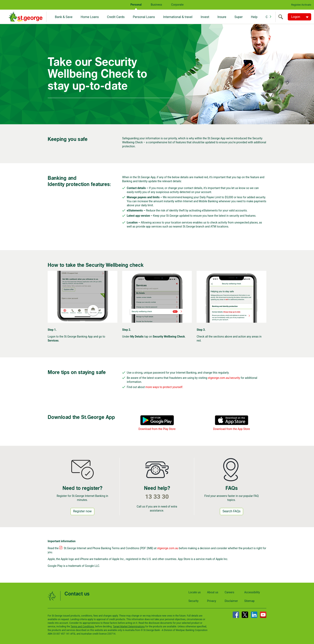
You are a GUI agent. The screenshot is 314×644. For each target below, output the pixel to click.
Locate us (195, 592)
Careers (229, 592)
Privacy (212, 601)
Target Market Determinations (129, 627)
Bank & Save (64, 17)
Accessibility (252, 592)
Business (156, 5)
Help (254, 17)
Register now (82, 511)
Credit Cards (116, 17)
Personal (136, 5)
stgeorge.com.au (168, 548)
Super (239, 17)
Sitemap (249, 601)
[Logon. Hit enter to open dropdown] (299, 17)
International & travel (178, 17)
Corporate (177, 5)
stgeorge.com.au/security (224, 378)
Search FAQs (231, 511)
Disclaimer (231, 601)
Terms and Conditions (82, 627)
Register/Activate (301, 5)
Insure (222, 17)
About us (213, 592)
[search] (282, 17)
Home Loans (90, 17)
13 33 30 (157, 497)
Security (193, 601)
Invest (205, 17)
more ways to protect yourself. (164, 387)
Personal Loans (144, 17)
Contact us (77, 594)
